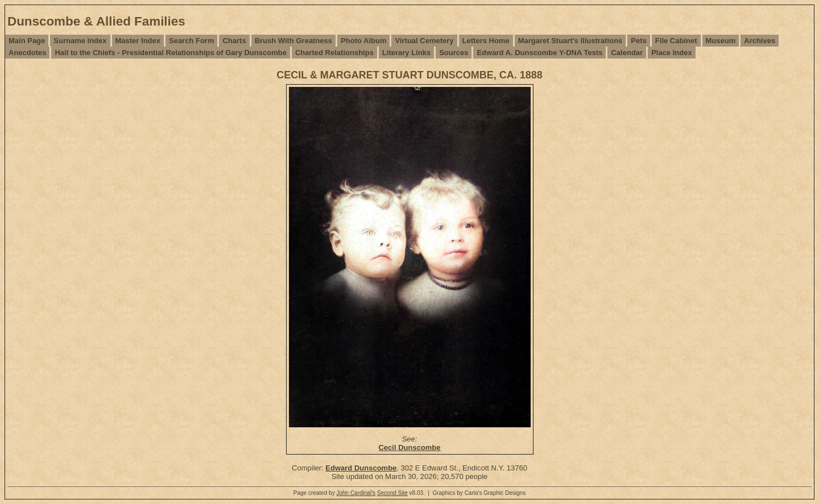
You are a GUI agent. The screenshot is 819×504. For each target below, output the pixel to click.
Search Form (191, 41)
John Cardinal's (356, 493)
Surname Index (80, 41)
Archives (760, 41)
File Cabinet (676, 41)
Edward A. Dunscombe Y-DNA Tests (539, 53)
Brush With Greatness (293, 41)
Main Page (27, 41)
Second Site (392, 493)
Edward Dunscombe (361, 468)
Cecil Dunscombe (409, 447)
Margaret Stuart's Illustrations (570, 41)
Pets (638, 41)
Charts (234, 41)
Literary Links (406, 53)
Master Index (138, 41)
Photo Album (363, 41)
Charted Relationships (334, 53)
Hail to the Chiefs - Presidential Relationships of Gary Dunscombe (170, 53)
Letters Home (486, 41)
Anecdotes (27, 53)
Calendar (627, 53)
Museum (721, 41)
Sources (454, 53)
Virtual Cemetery (424, 41)
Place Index (672, 53)
